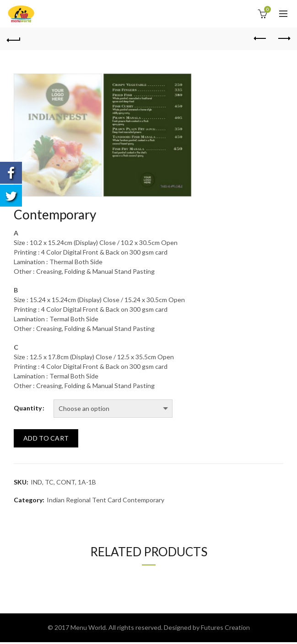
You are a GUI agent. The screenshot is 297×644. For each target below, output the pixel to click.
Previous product (261, 38)
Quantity (28, 408)
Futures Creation (225, 627)
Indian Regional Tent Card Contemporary (105, 500)
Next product (283, 38)
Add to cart (46, 438)
